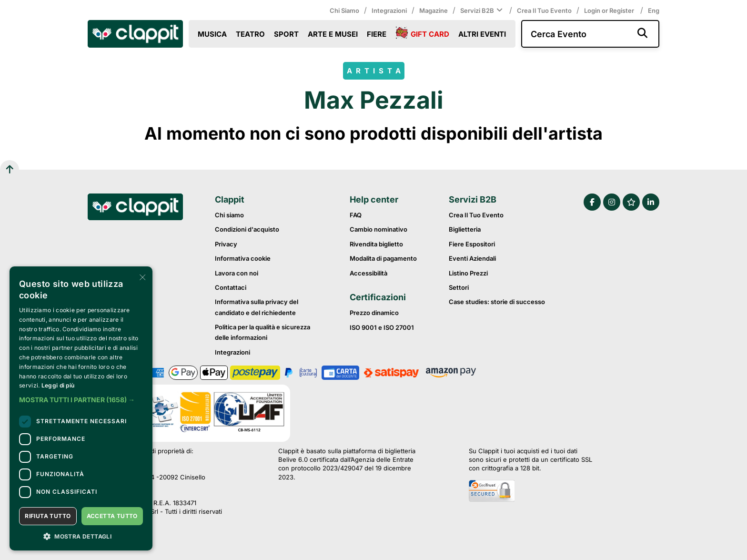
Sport (286, 34)
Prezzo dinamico (374, 313)
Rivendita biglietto (376, 244)
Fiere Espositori (472, 244)
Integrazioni (389, 10)
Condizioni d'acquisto (247, 229)
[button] (81, 400)
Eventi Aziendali (472, 258)
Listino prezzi (468, 273)
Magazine (434, 10)
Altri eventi (482, 34)
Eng (654, 10)
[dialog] (81, 408)
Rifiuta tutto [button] (48, 516)
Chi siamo (344, 10)
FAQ (356, 215)
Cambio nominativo (379, 229)
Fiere (377, 34)
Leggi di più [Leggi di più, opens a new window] (58, 385)
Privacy (226, 244)
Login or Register (610, 10)
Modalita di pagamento (383, 258)
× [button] (142, 277)
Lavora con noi (237, 273)
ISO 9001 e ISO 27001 (382, 327)
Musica (212, 34)
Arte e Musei (333, 34)
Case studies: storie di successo (497, 302)
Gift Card (422, 33)
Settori (459, 287)
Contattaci (231, 287)
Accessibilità (368, 273)
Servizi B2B (482, 10)
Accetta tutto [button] (112, 516)
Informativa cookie (243, 258)
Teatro (250, 34)
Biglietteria (465, 229)
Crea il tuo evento (544, 10)
